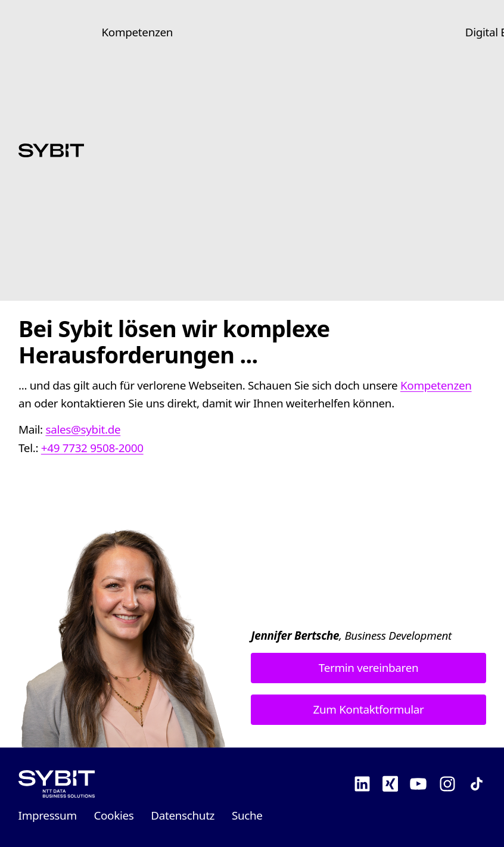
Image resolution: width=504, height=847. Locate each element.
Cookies (113, 815)
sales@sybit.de (83, 429)
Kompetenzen (138, 32)
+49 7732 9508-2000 (92, 447)
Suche (247, 815)
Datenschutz (183, 815)
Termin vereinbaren (368, 668)
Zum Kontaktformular (368, 709)
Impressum (48, 815)
